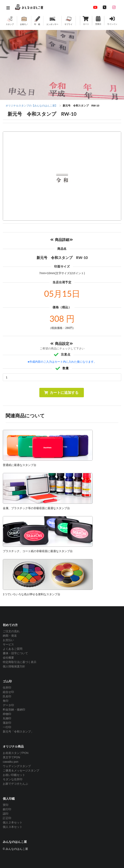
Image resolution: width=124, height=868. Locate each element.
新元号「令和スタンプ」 (18, 732)
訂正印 (7, 818)
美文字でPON (11, 757)
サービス (8, 644)
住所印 (7, 688)
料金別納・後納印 (14, 710)
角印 (6, 701)
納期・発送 (10, 636)
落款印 (7, 723)
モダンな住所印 (13, 779)
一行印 (7, 727)
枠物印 (7, 714)
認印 (6, 814)
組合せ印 (8, 692)
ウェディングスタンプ (17, 766)
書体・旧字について (15, 653)
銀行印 (7, 809)
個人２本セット (13, 822)
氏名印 (7, 696)
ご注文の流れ (11, 631)
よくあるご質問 (13, 649)
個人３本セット (13, 827)
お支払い (8, 640)
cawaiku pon (11, 762)
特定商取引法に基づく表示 (20, 662)
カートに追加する (61, 392)
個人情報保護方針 (14, 666)
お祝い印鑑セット (14, 775)
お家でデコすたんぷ (15, 784)
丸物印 (7, 718)
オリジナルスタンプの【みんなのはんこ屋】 (32, 106)
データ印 (8, 705)
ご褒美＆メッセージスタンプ (21, 770)
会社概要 (8, 658)
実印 (6, 805)
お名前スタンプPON (16, 753)
